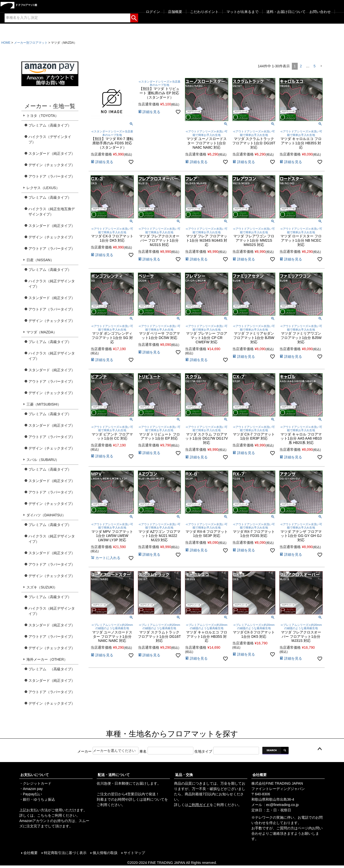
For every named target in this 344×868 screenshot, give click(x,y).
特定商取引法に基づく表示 (65, 853)
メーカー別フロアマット (31, 43)
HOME (6, 43)
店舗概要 (175, 12)
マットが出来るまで (242, 12)
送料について (154, 799)
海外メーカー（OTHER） (47, 659)
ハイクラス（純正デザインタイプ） (52, 284)
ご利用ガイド (199, 805)
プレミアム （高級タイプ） (52, 669)
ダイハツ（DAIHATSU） (46, 515)
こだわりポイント (204, 12)
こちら (42, 815)
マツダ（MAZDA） (42, 332)
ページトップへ (320, 749)
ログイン (153, 12)
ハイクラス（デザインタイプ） (50, 139)
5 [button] (314, 66)
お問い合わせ (320, 12)
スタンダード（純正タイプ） (52, 153)
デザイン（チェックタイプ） (52, 165)
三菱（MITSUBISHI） (44, 404)
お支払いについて (35, 775)
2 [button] (301, 66)
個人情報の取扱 (105, 853)
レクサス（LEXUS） (43, 188)
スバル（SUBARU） (43, 460)
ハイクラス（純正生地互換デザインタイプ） (52, 212)
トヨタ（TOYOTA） (42, 116)
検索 (134, 17)
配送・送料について (114, 775)
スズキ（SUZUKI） (42, 587)
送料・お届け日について (286, 12)
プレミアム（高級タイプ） (50, 125)
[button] (321, 66)
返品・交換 (184, 775)
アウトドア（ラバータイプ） (52, 176)
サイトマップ (134, 853)
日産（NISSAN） (40, 260)
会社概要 (260, 775)
